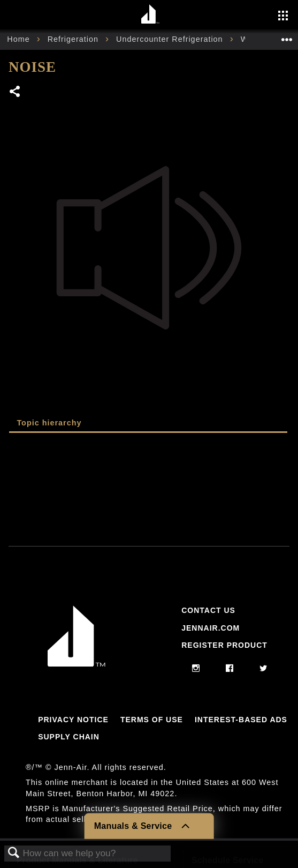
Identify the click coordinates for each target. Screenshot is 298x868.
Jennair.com (211, 628)
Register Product (224, 645)
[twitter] (263, 669)
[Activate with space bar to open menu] (283, 17)
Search (14, 853)
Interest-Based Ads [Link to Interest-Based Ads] (241, 720)
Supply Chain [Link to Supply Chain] (69, 737)
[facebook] (230, 669)
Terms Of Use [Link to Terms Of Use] (152, 720)
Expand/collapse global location (287, 36)
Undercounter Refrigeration (171, 39)
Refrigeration (74, 39)
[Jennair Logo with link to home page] (77, 664)
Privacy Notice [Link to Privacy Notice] (73, 720)
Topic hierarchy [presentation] (49, 423)
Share (15, 92)
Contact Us (208, 610)
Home (20, 39)
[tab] (148, 424)
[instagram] (196, 669)
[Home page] (151, 15)
